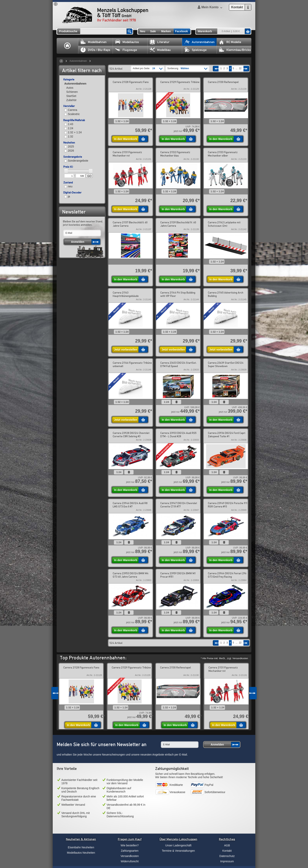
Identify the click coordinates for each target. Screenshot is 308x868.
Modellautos (127, 42)
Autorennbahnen (200, 42)
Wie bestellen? (130, 845)
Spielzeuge (195, 50)
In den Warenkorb (126, 139)
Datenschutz (227, 856)
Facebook (181, 31)
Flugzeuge (126, 50)
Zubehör (71, 100)
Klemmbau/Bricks (235, 50)
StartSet (71, 96)
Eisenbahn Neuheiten (81, 847)
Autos (70, 88)
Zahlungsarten (130, 851)
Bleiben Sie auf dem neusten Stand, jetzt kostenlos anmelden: (83, 223)
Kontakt (227, 851)
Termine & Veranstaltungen (178, 851)
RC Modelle (230, 42)
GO (89, 176)
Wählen (185, 68)
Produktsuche (68, 31)
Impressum (227, 861)
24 (154, 68)
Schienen (72, 92)
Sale (153, 31)
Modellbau (160, 50)
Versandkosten (130, 856)
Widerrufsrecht (130, 861)
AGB (227, 845)
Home (67, 46)
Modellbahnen (94, 42)
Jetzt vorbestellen (126, 350)
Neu (143, 31)
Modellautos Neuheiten (81, 853)
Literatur (160, 42)
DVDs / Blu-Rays (95, 50)
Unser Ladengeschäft (178, 845)
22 (240, 68)
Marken (166, 31)
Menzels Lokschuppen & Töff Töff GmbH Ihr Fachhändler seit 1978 (105, 15)
